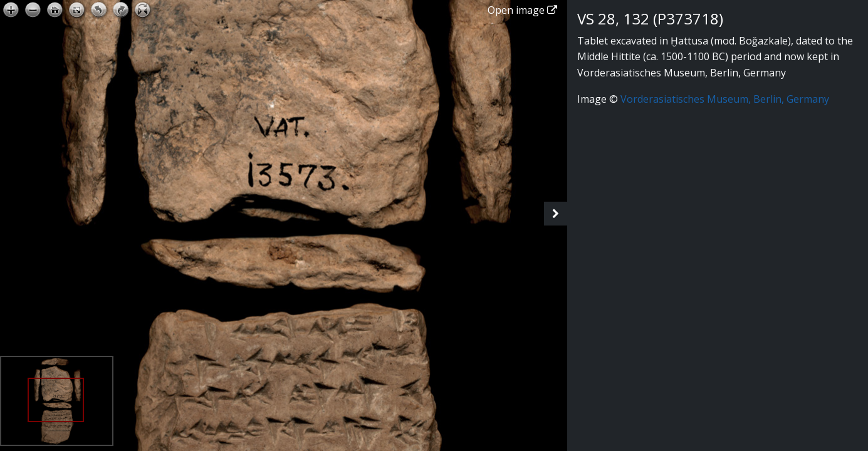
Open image (522, 10)
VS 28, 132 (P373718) (650, 18)
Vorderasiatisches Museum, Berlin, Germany (725, 99)
